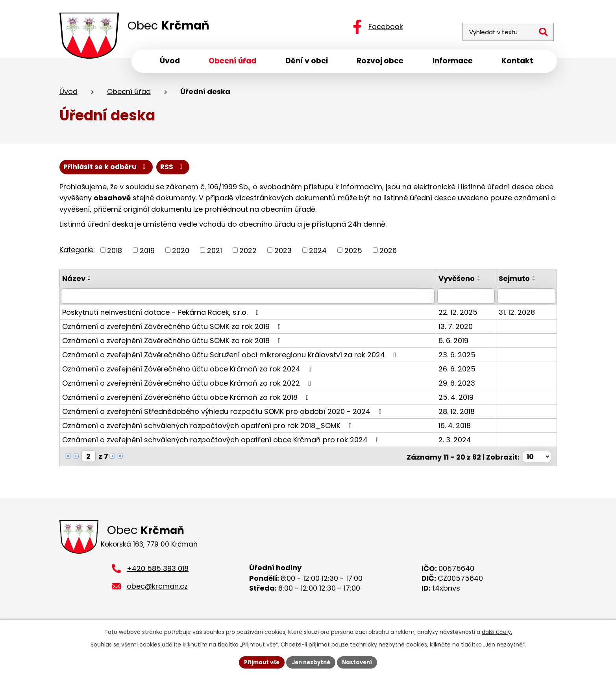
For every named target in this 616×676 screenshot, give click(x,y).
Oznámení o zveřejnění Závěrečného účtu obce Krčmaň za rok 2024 (189, 372)
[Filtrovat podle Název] (249, 299)
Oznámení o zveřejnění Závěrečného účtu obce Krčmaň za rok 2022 (188, 386)
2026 (388, 253)
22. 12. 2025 (460, 315)
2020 (181, 253)
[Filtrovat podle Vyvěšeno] (468, 299)
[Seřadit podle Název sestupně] (90, 283)
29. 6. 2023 (459, 386)
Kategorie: (77, 252)
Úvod (68, 94)
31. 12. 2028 (518, 315)
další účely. (497, 631)
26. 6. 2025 (459, 372)
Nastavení (360, 662)
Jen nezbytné (311, 662)
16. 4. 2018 (457, 428)
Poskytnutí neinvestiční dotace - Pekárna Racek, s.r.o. (162, 315)
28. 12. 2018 (459, 414)
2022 (248, 253)
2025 (353, 253)
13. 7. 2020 (458, 329)
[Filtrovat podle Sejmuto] (527, 299)
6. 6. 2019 (456, 343)
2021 (215, 253)
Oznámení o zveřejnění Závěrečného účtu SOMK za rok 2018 (173, 343)
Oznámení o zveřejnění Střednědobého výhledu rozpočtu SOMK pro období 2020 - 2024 (224, 414)
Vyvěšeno (459, 282)
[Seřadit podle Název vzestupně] (90, 280)
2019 (147, 253)
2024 (318, 253)
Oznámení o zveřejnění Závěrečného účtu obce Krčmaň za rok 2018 (187, 400)
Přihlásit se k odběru (145, 169)
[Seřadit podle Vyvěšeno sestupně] (481, 283)
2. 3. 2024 (457, 442)
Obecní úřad (129, 94)
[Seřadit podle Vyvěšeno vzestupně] (481, 280)
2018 (115, 253)
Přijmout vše (259, 662)
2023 (283, 253)
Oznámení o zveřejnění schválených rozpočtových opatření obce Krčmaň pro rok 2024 (222, 442)
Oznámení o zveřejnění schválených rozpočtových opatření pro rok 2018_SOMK (209, 428)
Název (74, 282)
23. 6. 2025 (459, 357)
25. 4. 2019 (458, 400)
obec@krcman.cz (157, 594)
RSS (76, 169)
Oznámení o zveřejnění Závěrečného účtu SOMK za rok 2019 (173, 329)
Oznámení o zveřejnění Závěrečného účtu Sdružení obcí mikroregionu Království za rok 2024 (231, 357)
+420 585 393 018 (158, 576)
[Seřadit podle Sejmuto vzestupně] (535, 280)
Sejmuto (515, 282)
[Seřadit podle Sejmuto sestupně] (535, 283)
